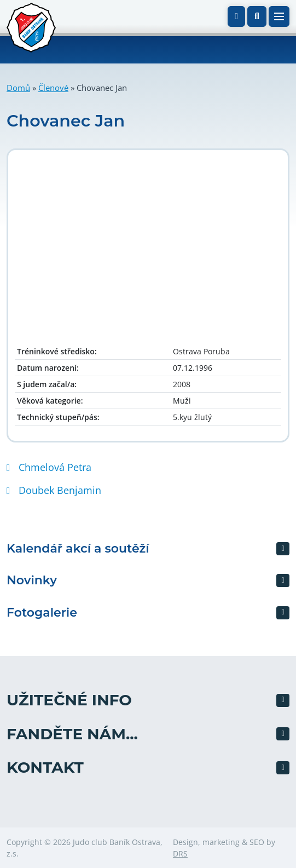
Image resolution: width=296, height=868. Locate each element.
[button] (257, 16)
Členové (53, 88)
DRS (180, 853)
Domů (18, 88)
